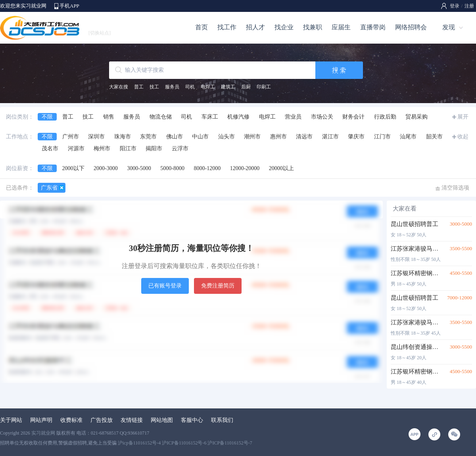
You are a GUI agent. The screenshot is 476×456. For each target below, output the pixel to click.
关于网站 (11, 420)
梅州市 (102, 148)
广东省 (49, 188)
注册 (469, 6)
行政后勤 (385, 117)
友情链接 (132, 420)
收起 (463, 137)
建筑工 (228, 87)
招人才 (255, 27)
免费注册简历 (218, 286)
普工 (139, 87)
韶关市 (434, 137)
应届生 (341, 27)
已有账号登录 (165, 286)
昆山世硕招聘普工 (415, 224)
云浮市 (180, 148)
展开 (463, 117)
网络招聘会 (411, 27)
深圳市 (96, 137)
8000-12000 (207, 168)
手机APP (69, 6)
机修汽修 (238, 117)
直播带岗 (373, 27)
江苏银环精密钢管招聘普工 (416, 273)
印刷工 (264, 87)
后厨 (246, 87)
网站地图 (162, 420)
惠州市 (278, 137)
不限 (47, 117)
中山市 (200, 137)
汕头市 (226, 137)
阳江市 (128, 148)
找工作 (227, 27)
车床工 (210, 117)
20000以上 (281, 168)
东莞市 (148, 137)
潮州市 (252, 137)
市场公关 (322, 117)
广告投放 (102, 420)
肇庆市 (356, 137)
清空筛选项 (455, 188)
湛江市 (330, 137)
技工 (154, 87)
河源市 (76, 148)
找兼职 (313, 27)
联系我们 (222, 420)
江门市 (382, 137)
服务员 (172, 87)
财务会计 (353, 117)
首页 (202, 27)
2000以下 (73, 168)
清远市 (304, 137)
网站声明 (41, 420)
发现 (449, 27)
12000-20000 (245, 168)
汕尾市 (408, 137)
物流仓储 (161, 117)
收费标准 (71, 420)
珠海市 (123, 137)
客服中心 (192, 420)
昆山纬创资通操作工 (416, 347)
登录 (455, 6)
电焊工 (208, 87)
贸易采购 (416, 117)
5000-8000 (172, 168)
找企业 (284, 27)
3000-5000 (139, 168)
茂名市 (50, 148)
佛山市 (175, 137)
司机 (190, 87)
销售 (109, 117)
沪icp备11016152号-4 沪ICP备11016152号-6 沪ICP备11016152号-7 (185, 443)
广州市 (71, 137)
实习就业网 (43, 433)
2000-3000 (106, 168)
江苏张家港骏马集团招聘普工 (416, 249)
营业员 (293, 117)
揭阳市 (154, 148)
